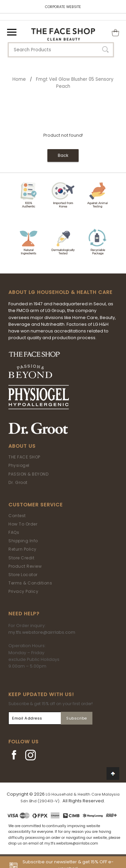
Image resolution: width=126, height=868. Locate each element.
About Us (22, 446)
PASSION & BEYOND (28, 474)
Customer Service (36, 505)
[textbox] (61, 50)
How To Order (23, 524)
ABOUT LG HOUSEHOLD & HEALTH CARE (60, 292)
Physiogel (19, 465)
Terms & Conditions (30, 583)
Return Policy (23, 549)
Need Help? (24, 614)
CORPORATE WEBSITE (63, 7)
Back (63, 155)
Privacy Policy (23, 591)
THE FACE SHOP (24, 457)
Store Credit (21, 558)
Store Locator (23, 575)
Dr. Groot (18, 482)
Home (19, 79)
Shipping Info (23, 541)
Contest (17, 516)
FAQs (14, 532)
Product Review (25, 566)
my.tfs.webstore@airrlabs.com (42, 632)
